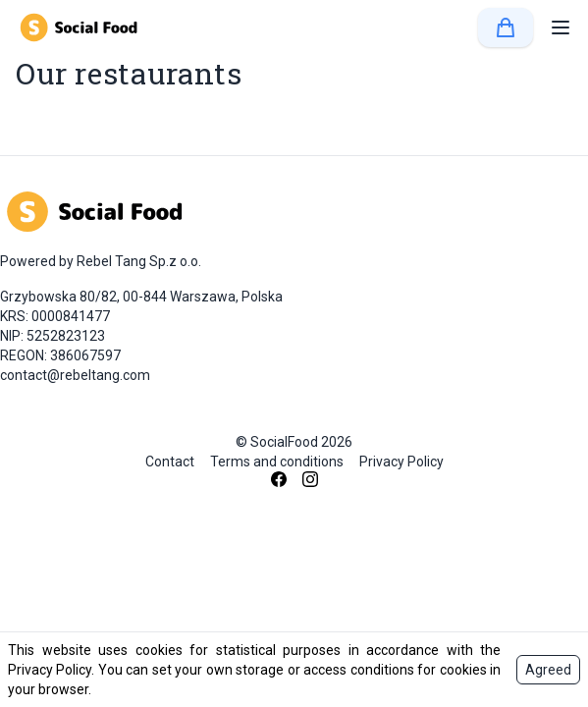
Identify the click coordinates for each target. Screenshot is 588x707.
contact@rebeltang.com (75, 375)
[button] (561, 27)
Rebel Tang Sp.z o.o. (139, 261)
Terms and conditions (277, 462)
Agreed (548, 670)
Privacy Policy (401, 462)
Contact (170, 462)
